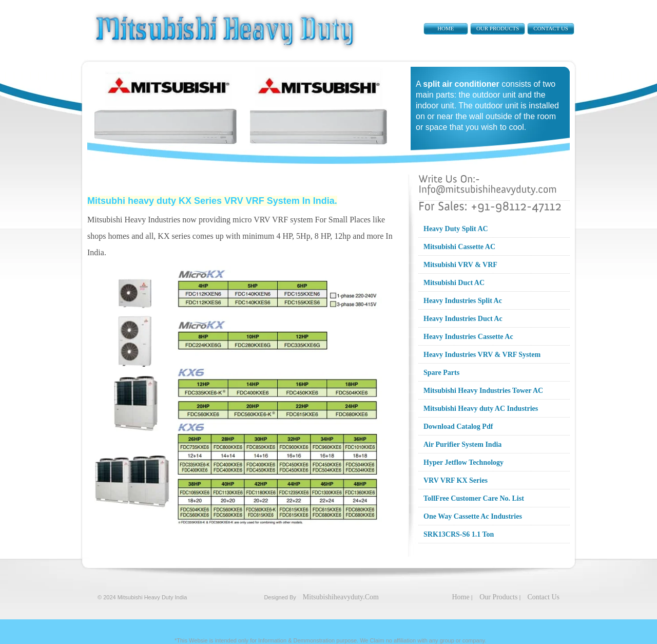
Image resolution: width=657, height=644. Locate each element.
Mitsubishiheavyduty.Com (341, 597)
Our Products (498, 28)
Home (446, 28)
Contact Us (551, 28)
